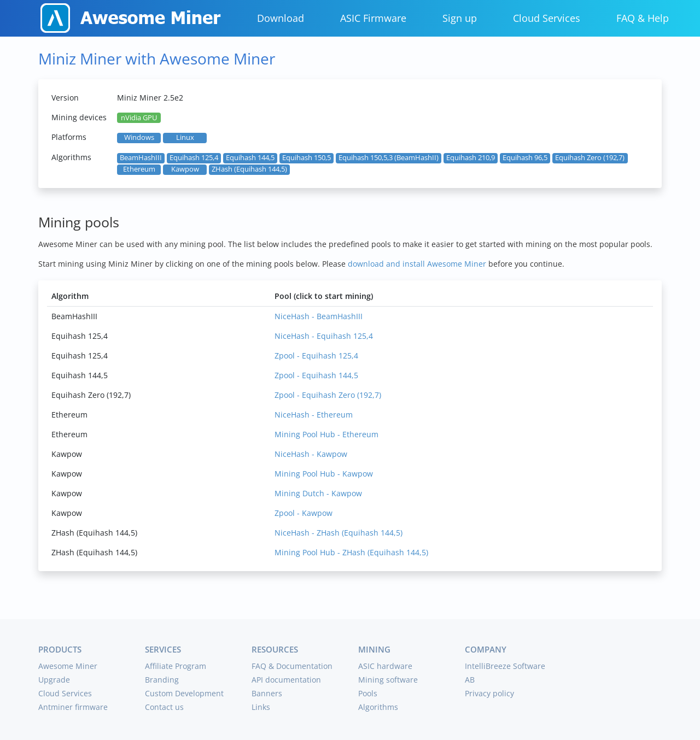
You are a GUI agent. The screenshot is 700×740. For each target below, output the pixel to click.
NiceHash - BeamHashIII (319, 316)
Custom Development (184, 693)
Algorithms (378, 707)
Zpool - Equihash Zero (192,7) (328, 395)
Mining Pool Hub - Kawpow (324, 474)
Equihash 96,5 (525, 158)
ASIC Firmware (373, 18)
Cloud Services (547, 18)
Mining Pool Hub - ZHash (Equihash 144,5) (351, 552)
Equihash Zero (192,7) (590, 158)
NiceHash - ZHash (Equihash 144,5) (339, 533)
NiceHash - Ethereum (314, 415)
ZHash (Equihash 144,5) (249, 169)
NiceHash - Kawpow (311, 454)
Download (281, 18)
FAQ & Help (643, 18)
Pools (368, 693)
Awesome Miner (68, 666)
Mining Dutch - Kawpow (318, 493)
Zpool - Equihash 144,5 (316, 375)
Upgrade (54, 680)
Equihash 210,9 (471, 158)
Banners (267, 693)
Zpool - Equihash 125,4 (316, 356)
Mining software (388, 680)
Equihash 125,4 (194, 158)
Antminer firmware (73, 707)
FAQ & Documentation (292, 666)
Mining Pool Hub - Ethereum (326, 434)
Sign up (460, 18)
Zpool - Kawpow (304, 513)
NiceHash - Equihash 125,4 (324, 336)
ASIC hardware (385, 666)
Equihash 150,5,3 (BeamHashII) (389, 158)
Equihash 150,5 (307, 158)
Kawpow (185, 169)
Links (261, 707)
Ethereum (139, 169)
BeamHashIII (141, 158)
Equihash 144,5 (250, 158)
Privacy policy (489, 693)
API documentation (286, 680)
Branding (162, 680)
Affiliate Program (176, 666)
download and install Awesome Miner (417, 264)
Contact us (164, 707)
